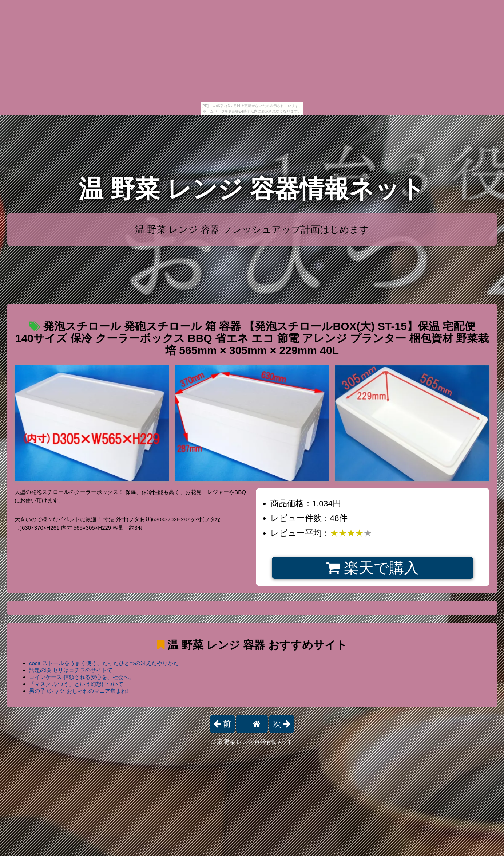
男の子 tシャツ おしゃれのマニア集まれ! (79, 691)
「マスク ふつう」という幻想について (76, 684)
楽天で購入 (372, 568)
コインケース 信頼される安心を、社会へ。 (82, 677)
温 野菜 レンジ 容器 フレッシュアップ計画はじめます (252, 229)
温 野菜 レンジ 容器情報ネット (252, 189)
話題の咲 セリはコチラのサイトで (71, 670)
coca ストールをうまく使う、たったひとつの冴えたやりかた (104, 663)
